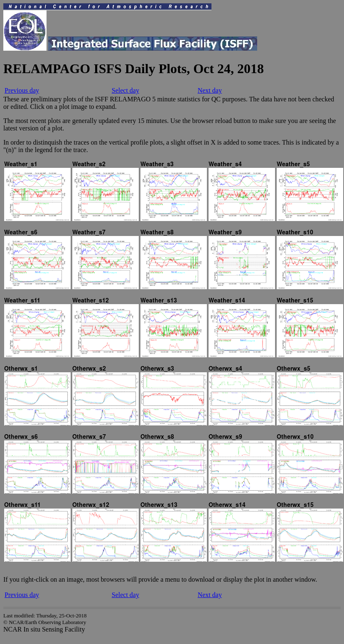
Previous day (22, 90)
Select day (125, 90)
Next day (210, 90)
